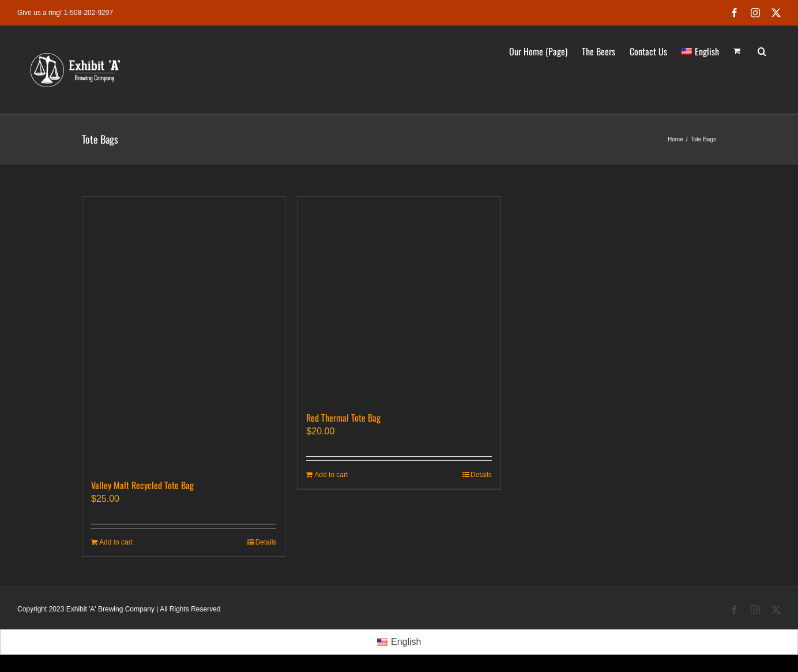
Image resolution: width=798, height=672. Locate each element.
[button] (762, 50)
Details (266, 542)
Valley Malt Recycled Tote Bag (142, 485)
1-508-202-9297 (89, 13)
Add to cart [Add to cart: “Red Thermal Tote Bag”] (331, 475)
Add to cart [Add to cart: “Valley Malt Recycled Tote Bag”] (116, 542)
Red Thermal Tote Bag (343, 418)
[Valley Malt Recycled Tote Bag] (184, 332)
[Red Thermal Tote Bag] (399, 298)
